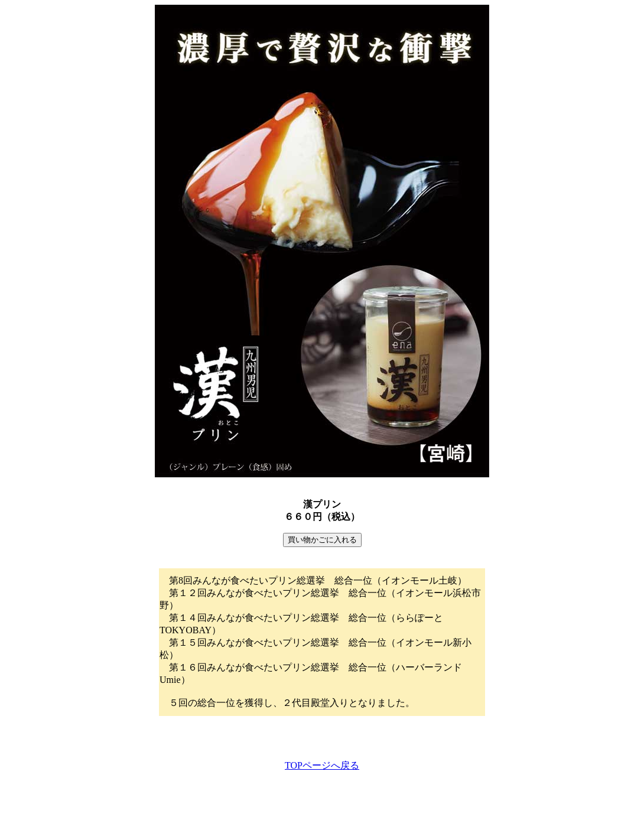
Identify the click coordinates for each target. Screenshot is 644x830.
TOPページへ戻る (322, 765)
